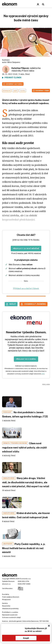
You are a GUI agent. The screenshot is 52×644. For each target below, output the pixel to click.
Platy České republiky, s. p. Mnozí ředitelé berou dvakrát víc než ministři (24, 548)
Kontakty (6, 594)
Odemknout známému (35, 304)
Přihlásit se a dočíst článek (26, 288)
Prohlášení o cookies (10, 612)
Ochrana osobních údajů (11, 617)
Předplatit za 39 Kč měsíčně (26, 249)
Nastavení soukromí (10, 615)
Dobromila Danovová (30, 621)
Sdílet (13, 304)
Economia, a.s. (25, 579)
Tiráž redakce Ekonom (11, 597)
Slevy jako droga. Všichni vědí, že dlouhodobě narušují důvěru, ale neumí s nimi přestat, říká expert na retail (26, 482)
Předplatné (6, 600)
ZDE (43, 374)
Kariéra (5, 603)
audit (15, 91)
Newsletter (6, 606)
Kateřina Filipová (20, 68)
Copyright (6, 579)
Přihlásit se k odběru (26, 359)
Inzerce (5, 621)
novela (23, 91)
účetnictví (7, 91)
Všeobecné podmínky (10, 609)
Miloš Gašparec (14, 62)
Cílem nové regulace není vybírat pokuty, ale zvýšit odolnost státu (24, 447)
